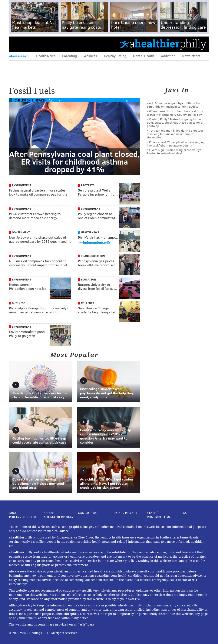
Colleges (87, 303)
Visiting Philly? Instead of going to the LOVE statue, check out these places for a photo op (175, 122)
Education (88, 279)
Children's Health (31, 100)
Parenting (70, 56)
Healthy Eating (115, 56)
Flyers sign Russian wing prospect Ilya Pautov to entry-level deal (174, 151)
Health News (46, 56)
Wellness (90, 56)
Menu (16, 44)
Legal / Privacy (125, 513)
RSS (184, 513)
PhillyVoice (38, 44)
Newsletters (191, 56)
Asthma (54, 100)
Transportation (93, 256)
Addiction (168, 56)
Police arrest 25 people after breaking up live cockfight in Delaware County (176, 144)
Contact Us (87, 513)
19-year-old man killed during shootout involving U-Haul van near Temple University (175, 134)
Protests (88, 185)
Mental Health (144, 56)
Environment (22, 185)
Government (21, 232)
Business (19, 303)
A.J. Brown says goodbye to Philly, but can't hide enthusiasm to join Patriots (174, 105)
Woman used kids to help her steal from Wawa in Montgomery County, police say (175, 113)
